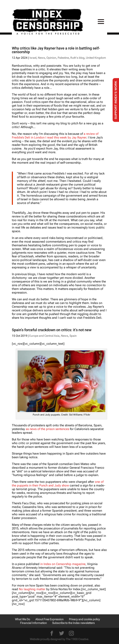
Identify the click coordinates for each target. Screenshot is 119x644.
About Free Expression (49, 619)
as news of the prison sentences (47, 429)
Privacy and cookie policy (84, 619)
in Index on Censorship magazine (63, 564)
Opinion (51, 58)
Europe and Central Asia (44, 336)
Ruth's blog (77, 58)
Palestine (63, 58)
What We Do (22, 619)
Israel (33, 58)
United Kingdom (96, 58)
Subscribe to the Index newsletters (73, 623)
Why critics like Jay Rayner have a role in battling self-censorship (56, 50)
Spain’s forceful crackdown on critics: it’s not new (52, 330)
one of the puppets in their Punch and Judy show (58, 484)
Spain (73, 336)
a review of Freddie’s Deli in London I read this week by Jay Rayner (55, 136)
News (41, 58)
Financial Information (33, 623)
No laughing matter (32, 589)
